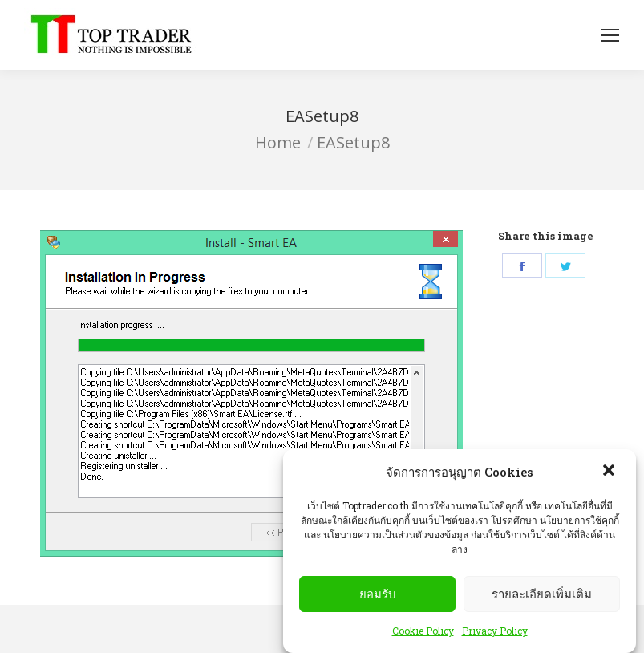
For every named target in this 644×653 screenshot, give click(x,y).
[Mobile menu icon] (610, 35)
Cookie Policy (423, 631)
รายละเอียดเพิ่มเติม (542, 594)
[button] (610, 472)
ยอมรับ (378, 594)
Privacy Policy (495, 631)
